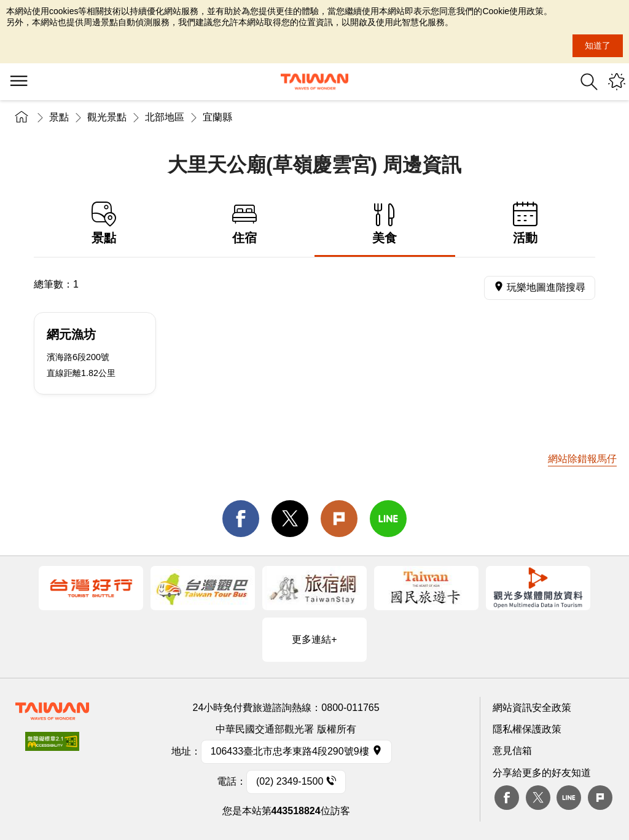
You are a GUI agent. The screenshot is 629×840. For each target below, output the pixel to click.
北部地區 (165, 117)
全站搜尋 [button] (589, 82)
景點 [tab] (104, 223)
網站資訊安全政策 (532, 708)
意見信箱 (512, 751)
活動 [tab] (525, 223)
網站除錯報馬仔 (582, 459)
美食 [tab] (385, 223)
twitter (290, 519)
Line (569, 798)
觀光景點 (107, 117)
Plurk (339, 519)
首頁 (21, 117)
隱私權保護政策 (527, 729)
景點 (59, 117)
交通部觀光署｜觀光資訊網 (314, 82)
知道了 (598, 45)
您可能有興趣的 (617, 82)
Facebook (507, 798)
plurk (600, 798)
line (388, 519)
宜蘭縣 (217, 117)
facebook (241, 519)
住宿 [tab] (245, 223)
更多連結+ (314, 639)
